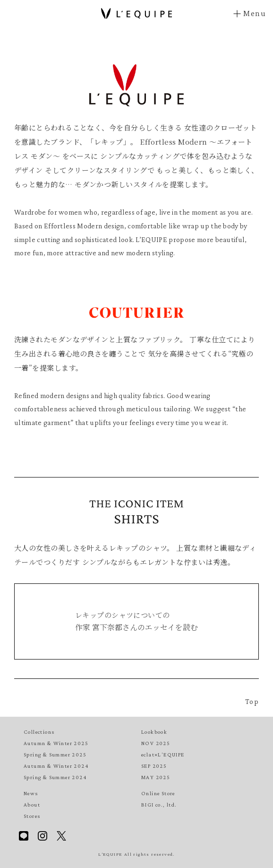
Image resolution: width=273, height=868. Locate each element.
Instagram (43, 836)
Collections (39, 732)
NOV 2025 (156, 743)
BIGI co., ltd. (159, 805)
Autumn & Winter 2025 (56, 743)
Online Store (158, 793)
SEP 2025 (154, 766)
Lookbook (154, 732)
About (32, 805)
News (31, 793)
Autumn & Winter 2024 (56, 766)
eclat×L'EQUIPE (163, 755)
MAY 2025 (156, 777)
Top (252, 701)
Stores (32, 816)
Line (24, 836)
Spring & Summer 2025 (55, 755)
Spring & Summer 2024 (55, 777)
